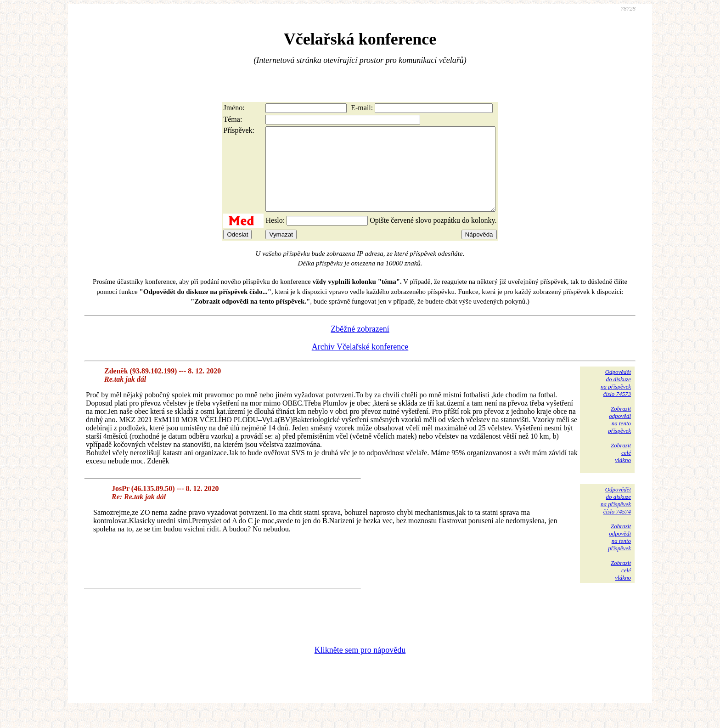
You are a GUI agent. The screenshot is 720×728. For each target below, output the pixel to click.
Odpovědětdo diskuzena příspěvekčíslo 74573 (616, 399)
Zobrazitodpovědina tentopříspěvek (619, 436)
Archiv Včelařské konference (360, 363)
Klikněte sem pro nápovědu (360, 666)
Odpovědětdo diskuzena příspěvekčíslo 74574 (616, 517)
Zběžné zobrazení (360, 345)
